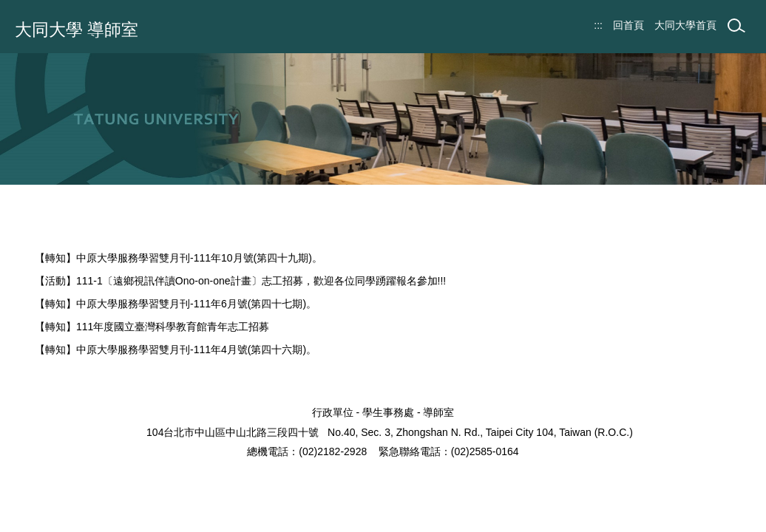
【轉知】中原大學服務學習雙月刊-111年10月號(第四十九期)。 (179, 258)
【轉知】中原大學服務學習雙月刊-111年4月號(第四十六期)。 (176, 349)
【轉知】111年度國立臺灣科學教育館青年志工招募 (152, 327)
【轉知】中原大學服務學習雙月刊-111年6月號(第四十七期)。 (176, 304)
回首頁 (628, 25)
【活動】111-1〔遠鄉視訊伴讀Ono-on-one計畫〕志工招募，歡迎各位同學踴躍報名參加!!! (240, 281)
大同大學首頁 (685, 25)
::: (598, 25)
